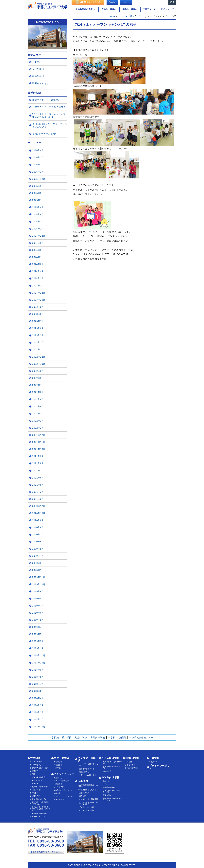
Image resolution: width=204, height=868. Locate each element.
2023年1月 (38, 350)
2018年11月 (39, 655)
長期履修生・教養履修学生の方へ (112, 799)
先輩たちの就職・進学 (88, 775)
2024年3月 (38, 278)
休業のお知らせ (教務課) (45, 100)
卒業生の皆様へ (130, 9)
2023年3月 (38, 335)
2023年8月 (38, 314)
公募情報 (154, 758)
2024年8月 (38, 250)
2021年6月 (38, 478)
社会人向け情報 (110, 758)
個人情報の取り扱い (39, 799)
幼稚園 (122, 738)
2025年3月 (38, 222)
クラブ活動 (60, 787)
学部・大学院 (62, 758)
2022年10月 (39, 364)
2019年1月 (38, 648)
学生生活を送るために (88, 790)
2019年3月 (38, 634)
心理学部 (59, 762)
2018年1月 (38, 720)
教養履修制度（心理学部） (111, 767)
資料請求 (83, 796)
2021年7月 (38, 471)
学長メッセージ (38, 762)
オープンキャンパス (87, 810)
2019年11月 (39, 577)
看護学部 (59, 765)
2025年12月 (39, 179)
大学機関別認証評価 (39, 814)
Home (112, 16)
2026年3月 (38, 158)
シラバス (106, 784)
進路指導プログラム (87, 769)
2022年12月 (39, 357)
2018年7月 (38, 684)
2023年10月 (39, 300)
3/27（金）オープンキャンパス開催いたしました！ (49, 116)
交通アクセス (149, 9)
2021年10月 (39, 449)
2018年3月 (38, 705)
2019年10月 (39, 584)
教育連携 (35, 784)
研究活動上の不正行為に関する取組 (41, 803)
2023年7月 (38, 321)
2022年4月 (38, 407)
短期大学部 (81, 738)
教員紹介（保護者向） (40, 787)
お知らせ (106, 781)
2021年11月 (39, 442)
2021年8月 (38, 463)
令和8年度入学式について (46, 134)
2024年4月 (38, 271)
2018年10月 (39, 663)
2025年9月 (38, 186)
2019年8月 (38, 599)
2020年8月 (38, 527)
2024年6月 (38, 264)
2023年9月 (38, 307)
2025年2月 (38, 229)
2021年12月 (39, 435)
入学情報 (83, 781)
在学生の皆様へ (109, 9)
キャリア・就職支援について (89, 765)
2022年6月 (38, 392)
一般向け (37, 62)
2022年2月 (38, 421)
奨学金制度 (107, 795)
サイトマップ (167, 9)
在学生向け (38, 76)
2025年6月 (38, 207)
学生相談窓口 (60, 800)
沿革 (33, 774)
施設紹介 (59, 778)
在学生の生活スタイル (64, 790)
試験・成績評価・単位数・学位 (111, 791)
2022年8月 (38, 378)
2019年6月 (38, 613)
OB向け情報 (132, 758)
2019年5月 (38, 620)
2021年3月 (38, 492)
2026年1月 (38, 172)
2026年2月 (38, 165)
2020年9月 (38, 520)
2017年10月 (39, 727)
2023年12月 (39, 293)
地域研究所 (107, 771)
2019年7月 (38, 606)
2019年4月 (38, 627)
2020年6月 (38, 542)
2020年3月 (38, 563)
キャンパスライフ (64, 774)
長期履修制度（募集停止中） (112, 763)
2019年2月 (38, 641)
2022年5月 (38, 399)
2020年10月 (39, 513)
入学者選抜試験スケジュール (89, 786)
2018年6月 (38, 691)
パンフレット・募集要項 (89, 799)
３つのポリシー (38, 765)
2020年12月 (39, 506)
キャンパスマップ (62, 781)
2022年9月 (38, 371)
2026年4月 (38, 150)
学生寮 (58, 793)
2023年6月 (38, 328)
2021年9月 (38, 456)
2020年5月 (38, 549)
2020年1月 (38, 570)
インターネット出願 (87, 807)
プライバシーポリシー (159, 767)
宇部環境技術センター (141, 738)
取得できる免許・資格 (40, 768)
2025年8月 (38, 193)
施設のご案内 (37, 780)
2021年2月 (38, 499)
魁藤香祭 (59, 784)
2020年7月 (38, 535)
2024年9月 (38, 243)
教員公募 (154, 762)
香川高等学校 (98, 738)
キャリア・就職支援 (88, 759)
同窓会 (129, 762)
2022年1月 (38, 428)
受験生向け (38, 69)
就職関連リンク (85, 772)
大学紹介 (35, 758)
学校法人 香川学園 (62, 738)
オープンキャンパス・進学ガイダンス (89, 803)
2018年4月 (38, 698)
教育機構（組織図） (39, 777)
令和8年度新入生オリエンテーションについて (50, 125)
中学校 (112, 738)
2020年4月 (38, 556)
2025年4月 (38, 215)
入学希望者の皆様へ (85, 9)
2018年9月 (38, 670)
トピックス (131, 765)
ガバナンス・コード (39, 817)
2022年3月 (38, 414)
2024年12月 (39, 236)
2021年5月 (38, 485)
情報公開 (35, 793)
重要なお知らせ (41, 83)
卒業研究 (35, 771)
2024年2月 (38, 286)
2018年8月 (38, 677)
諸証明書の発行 (109, 787)
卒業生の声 (36, 796)
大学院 (58, 768)
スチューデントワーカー (65, 796)
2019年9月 (38, 592)
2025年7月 (38, 200)
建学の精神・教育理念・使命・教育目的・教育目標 (41, 809)
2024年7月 (38, 257)
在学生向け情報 (110, 778)
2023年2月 (38, 343)
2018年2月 (38, 712)
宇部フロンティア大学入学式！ (49, 107)
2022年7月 (38, 385)
